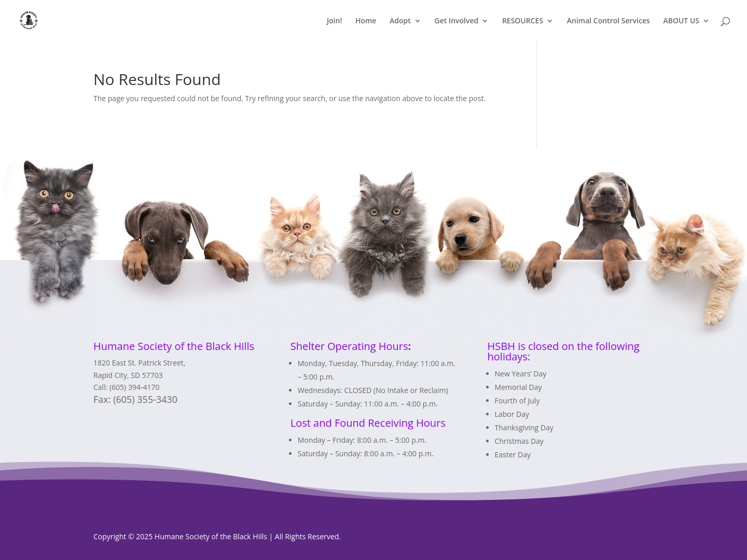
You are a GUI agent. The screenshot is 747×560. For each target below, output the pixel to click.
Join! (334, 21)
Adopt (400, 21)
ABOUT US (681, 21)
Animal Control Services (608, 21)
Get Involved (456, 21)
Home (366, 21)
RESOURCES (523, 21)
